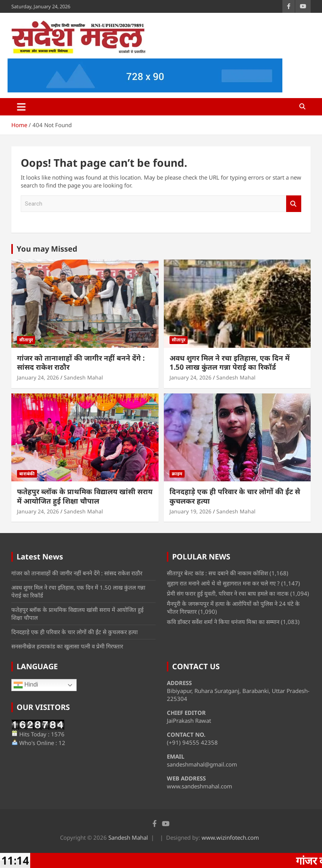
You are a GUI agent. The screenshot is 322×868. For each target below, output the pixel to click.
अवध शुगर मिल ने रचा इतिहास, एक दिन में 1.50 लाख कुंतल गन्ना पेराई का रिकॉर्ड (230, 363)
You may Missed (47, 249)
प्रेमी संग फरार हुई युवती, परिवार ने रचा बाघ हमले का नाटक (228, 593)
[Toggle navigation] (21, 107)
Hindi (26, 685)
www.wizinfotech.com (230, 837)
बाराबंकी (27, 474)
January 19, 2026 (190, 511)
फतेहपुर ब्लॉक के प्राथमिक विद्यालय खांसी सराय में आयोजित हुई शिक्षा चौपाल (85, 496)
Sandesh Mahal (83, 377)
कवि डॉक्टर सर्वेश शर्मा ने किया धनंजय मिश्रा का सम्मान (223, 622)
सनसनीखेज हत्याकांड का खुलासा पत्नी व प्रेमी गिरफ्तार (67, 646)
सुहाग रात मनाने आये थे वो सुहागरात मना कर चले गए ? (223, 583)
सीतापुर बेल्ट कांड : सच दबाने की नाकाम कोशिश (217, 573)
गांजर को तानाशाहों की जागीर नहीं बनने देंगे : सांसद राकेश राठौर (81, 363)
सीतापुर (26, 340)
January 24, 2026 (38, 377)
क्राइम (177, 474)
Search (294, 204)
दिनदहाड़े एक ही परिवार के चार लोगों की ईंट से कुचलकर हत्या (235, 496)
